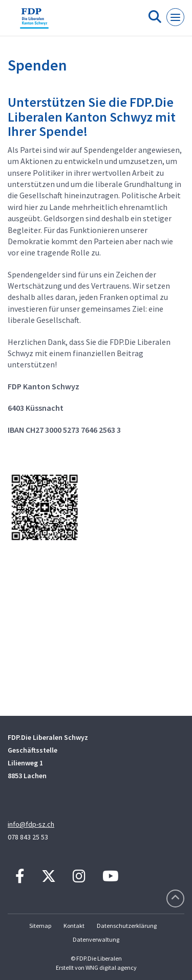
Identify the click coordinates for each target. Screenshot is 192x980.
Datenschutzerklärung (127, 926)
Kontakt (74, 926)
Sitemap (40, 926)
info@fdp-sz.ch (31, 824)
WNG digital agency (111, 967)
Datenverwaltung (96, 939)
